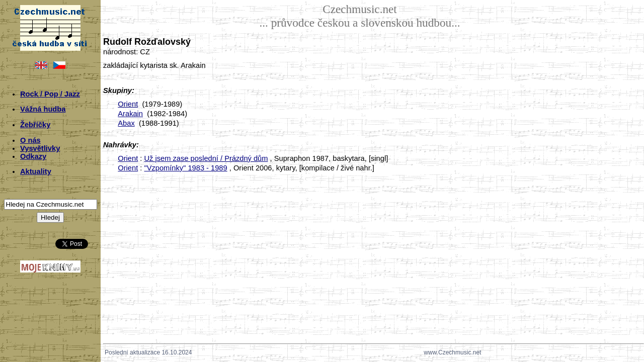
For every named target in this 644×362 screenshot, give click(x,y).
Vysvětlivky (40, 148)
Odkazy (33, 156)
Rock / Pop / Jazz (50, 94)
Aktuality (36, 171)
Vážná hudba (43, 109)
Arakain (130, 114)
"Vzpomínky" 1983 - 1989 (185, 168)
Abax (126, 123)
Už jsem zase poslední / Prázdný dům (206, 158)
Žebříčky (35, 125)
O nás (30, 140)
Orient (128, 104)
